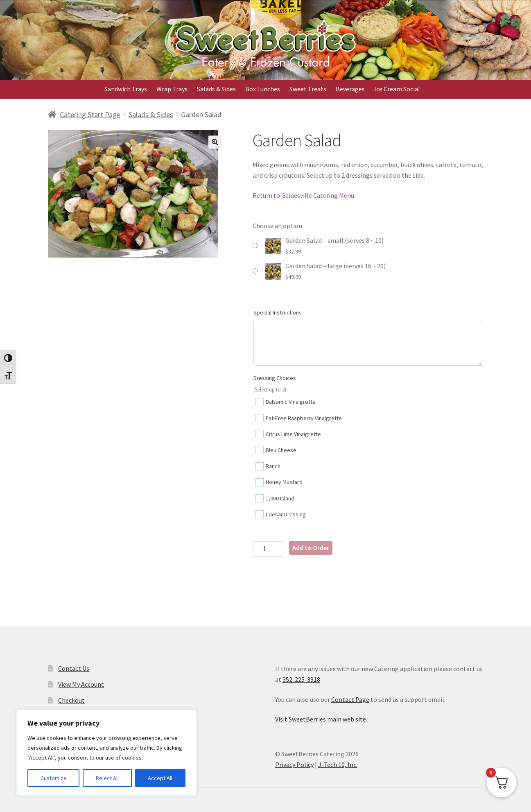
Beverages (350, 89)
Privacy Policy (294, 765)
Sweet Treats (308, 89)
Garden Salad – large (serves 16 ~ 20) (336, 266)
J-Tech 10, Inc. (338, 765)
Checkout (71, 700)
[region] (106, 753)
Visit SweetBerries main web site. (321, 719)
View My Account (81, 684)
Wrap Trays (172, 89)
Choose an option (277, 226)
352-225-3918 (301, 679)
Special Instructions (278, 312)
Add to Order (311, 547)
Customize (54, 778)
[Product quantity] (268, 549)
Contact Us (74, 668)
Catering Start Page (90, 114)
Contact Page (350, 699)
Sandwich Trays (126, 89)
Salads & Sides (216, 89)
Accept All (160, 778)
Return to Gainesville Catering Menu (303, 195)
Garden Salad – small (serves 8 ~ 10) (334, 240)
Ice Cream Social (397, 89)
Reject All (107, 778)
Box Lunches (263, 89)
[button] (215, 142)
